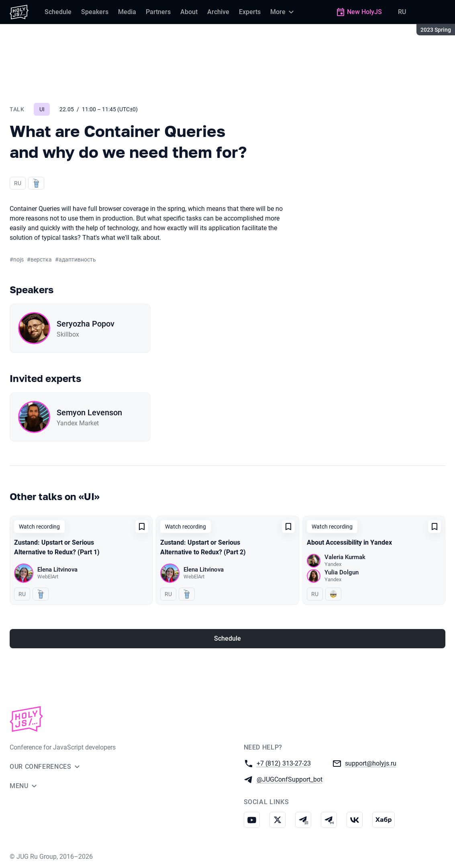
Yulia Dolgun (342, 572)
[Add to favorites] (142, 527)
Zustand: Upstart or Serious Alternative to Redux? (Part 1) (57, 547)
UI (42, 109)
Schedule (227, 638)
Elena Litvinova (57, 570)
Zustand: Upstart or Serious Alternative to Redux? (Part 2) (203, 547)
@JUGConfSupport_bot (290, 779)
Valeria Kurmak (345, 557)
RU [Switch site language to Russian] (402, 12)
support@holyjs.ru (371, 763)
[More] (283, 12)
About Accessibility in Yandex (349, 542)
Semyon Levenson (89, 413)
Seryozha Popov (86, 324)
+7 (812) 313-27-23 (284, 763)
